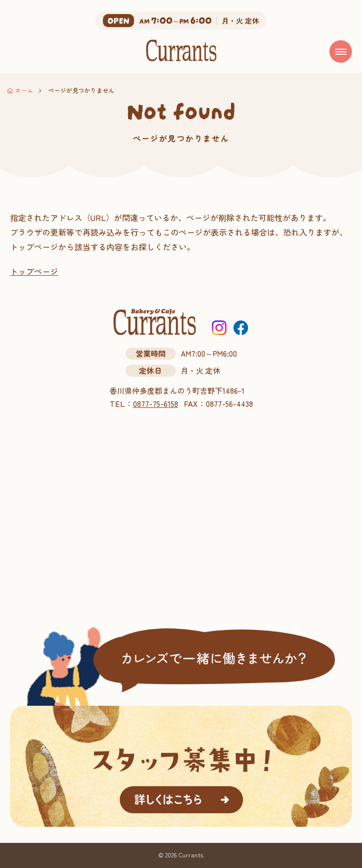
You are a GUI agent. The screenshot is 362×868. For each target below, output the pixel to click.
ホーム (24, 90)
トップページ (34, 271)
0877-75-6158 (156, 404)
